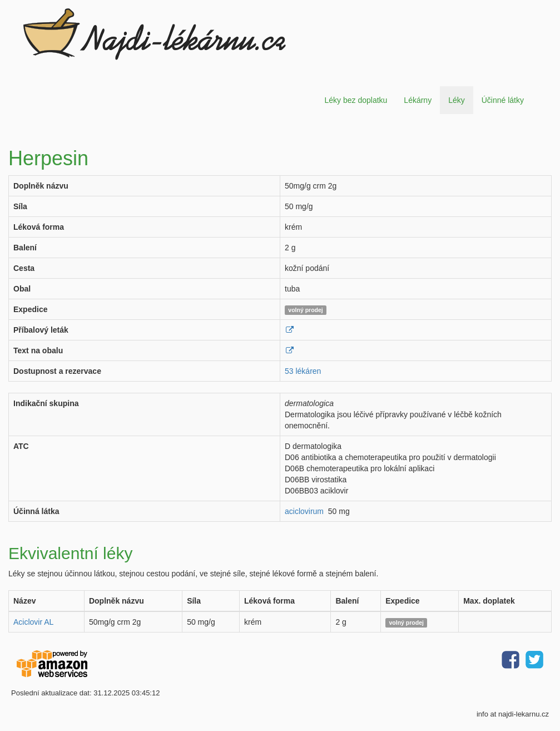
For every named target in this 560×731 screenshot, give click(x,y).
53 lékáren (303, 371)
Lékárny (418, 100)
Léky (457, 100)
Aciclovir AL (33, 622)
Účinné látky (503, 100)
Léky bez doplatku (356, 100)
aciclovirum (304, 511)
